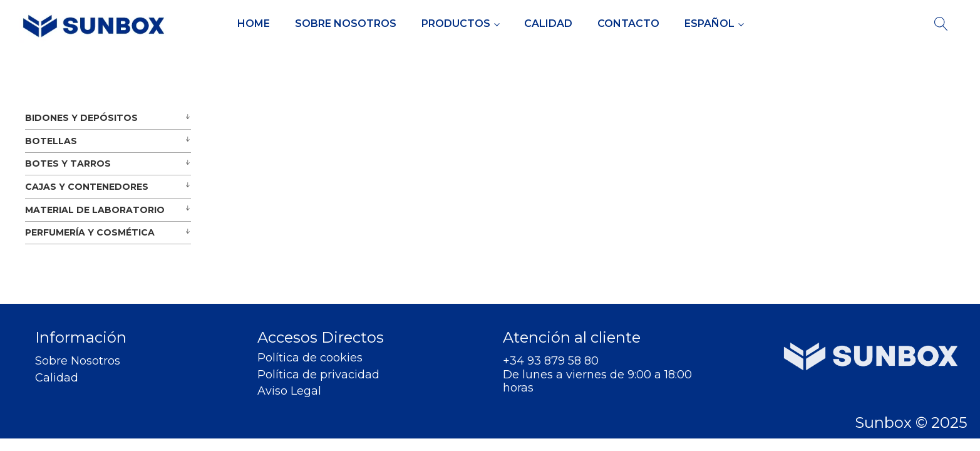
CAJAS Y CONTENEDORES (87, 187)
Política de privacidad (318, 375)
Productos (456, 23)
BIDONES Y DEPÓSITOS (81, 118)
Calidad (548, 23)
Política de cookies (310, 358)
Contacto (628, 23)
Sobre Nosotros (346, 23)
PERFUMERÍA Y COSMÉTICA (90, 232)
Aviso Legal (289, 391)
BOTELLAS (51, 141)
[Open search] (941, 24)
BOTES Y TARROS (68, 163)
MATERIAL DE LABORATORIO (95, 210)
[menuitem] (714, 24)
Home (254, 23)
